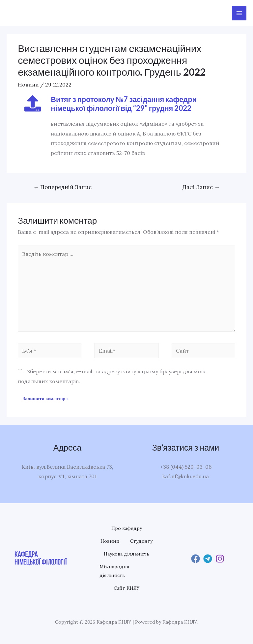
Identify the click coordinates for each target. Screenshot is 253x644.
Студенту (141, 541)
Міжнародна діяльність (114, 572)
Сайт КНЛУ (127, 589)
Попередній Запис (62, 187)
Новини (28, 85)
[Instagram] (220, 559)
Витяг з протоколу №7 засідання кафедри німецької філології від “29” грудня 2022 (124, 103)
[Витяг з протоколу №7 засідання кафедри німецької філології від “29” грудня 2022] (33, 103)
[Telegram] (208, 559)
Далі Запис (201, 187)
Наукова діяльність (126, 555)
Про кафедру (127, 528)
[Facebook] (196, 559)
